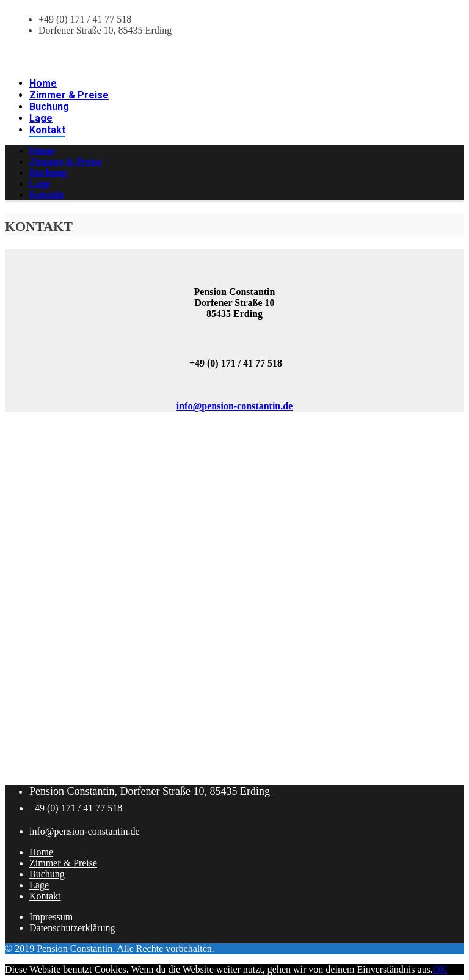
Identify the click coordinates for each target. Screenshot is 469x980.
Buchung (47, 874)
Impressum (51, 917)
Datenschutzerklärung (72, 928)
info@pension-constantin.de (234, 406)
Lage (39, 885)
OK (440, 969)
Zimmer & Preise (63, 863)
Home (41, 852)
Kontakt (45, 896)
